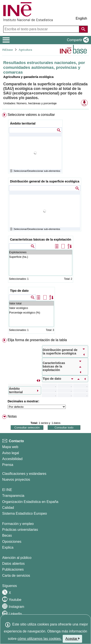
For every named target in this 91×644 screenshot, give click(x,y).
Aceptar (72, 639)
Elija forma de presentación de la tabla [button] (37, 340)
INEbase (8, 50)
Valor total (31, 303)
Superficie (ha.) (41, 257)
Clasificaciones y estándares (24, 474)
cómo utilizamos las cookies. (40, 639)
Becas (7, 535)
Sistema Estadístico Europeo (24, 513)
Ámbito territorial (23, 123)
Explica (8, 547)
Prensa (8, 465)
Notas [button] (12, 416)
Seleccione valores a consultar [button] (31, 115)
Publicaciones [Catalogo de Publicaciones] (13, 569)
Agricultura (25, 50)
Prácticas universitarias (20, 530)
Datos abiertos (13, 564)
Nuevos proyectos (16, 480)
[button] (77, 40)
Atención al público (17, 558)
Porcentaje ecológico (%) (31, 313)
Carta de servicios (16, 576)
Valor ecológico (31, 308)
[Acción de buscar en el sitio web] (83, 29)
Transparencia (13, 496)
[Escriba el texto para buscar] (42, 29)
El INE (7, 490)
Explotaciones (41, 252)
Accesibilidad (12, 459)
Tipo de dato (19, 291)
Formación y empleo (18, 524)
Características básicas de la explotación (41, 239)
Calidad (8, 508)
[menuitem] (45, 224)
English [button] (81, 18)
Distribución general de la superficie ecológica (45, 181)
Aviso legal (11, 453)
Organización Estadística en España (30, 502)
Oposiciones (12, 542)
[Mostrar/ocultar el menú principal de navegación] (6, 40)
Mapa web (10, 447)
